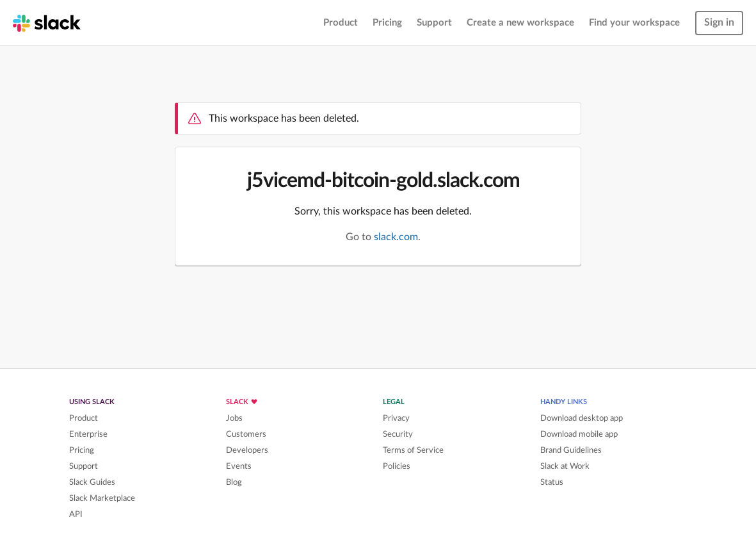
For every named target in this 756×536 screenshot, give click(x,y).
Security (398, 434)
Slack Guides (92, 482)
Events (239, 466)
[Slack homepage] (47, 22)
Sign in (719, 22)
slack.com (396, 237)
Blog (234, 482)
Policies (397, 466)
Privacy (396, 418)
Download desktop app (582, 418)
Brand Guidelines (571, 450)
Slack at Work (565, 466)
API (76, 514)
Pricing (387, 23)
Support (434, 23)
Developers (247, 450)
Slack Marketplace (102, 498)
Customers (246, 434)
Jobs (234, 418)
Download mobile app (579, 434)
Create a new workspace (520, 23)
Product (341, 23)
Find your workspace (634, 23)
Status (552, 482)
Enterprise (88, 434)
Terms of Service (413, 450)
